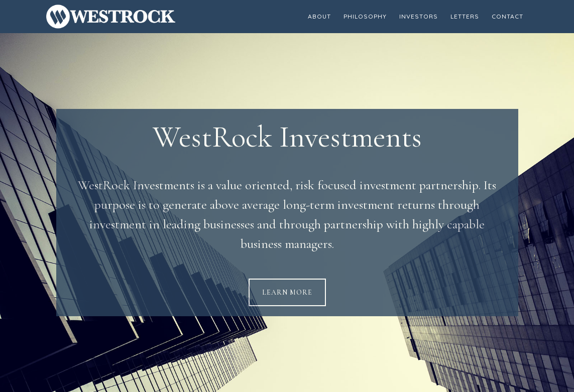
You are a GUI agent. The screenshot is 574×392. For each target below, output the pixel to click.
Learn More (287, 292)
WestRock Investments (137, 17)
